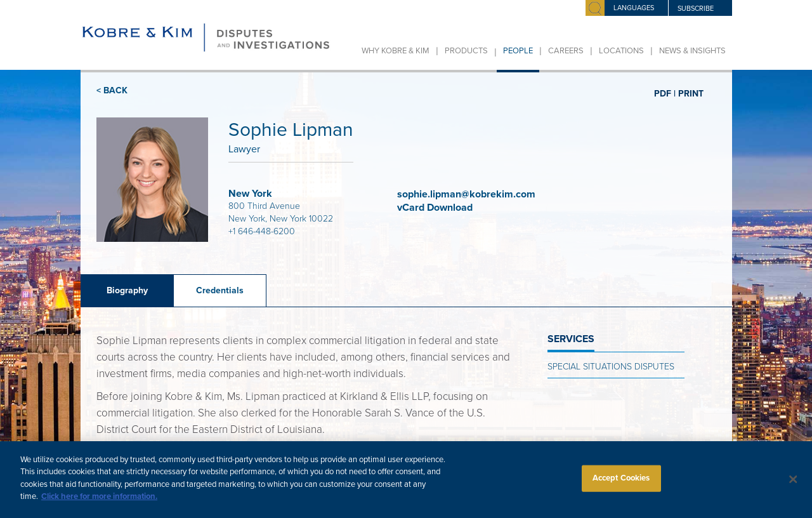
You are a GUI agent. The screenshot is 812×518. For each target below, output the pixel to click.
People (518, 51)
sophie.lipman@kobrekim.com (466, 194)
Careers (566, 51)
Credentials (220, 290)
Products (466, 51)
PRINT (691, 93)
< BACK (112, 90)
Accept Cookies (621, 483)
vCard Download (436, 208)
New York (250, 194)
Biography (127, 290)
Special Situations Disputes (611, 367)
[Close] (793, 485)
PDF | (665, 93)
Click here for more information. (99, 502)
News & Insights (692, 51)
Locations (621, 51)
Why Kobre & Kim (396, 51)
